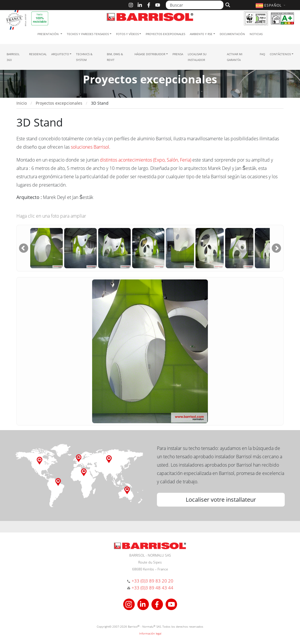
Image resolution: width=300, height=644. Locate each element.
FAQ (262, 54)
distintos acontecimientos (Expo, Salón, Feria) (146, 160)
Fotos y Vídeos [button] (127, 34)
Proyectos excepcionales (165, 34)
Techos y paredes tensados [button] (88, 34)
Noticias (256, 34)
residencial (38, 54)
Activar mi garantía (235, 57)
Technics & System (84, 57)
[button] (271, 5)
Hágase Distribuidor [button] (150, 54)
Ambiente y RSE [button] (201, 34)
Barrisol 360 (13, 57)
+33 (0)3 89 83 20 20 (152, 581)
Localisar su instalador (197, 57)
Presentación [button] (49, 34)
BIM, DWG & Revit (115, 57)
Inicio (22, 103)
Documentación (232, 34)
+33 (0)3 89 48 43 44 (152, 588)
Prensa (178, 54)
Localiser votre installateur (221, 500)
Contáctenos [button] (280, 54)
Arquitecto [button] (60, 54)
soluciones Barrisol (90, 147)
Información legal (150, 633)
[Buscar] (195, 5)
